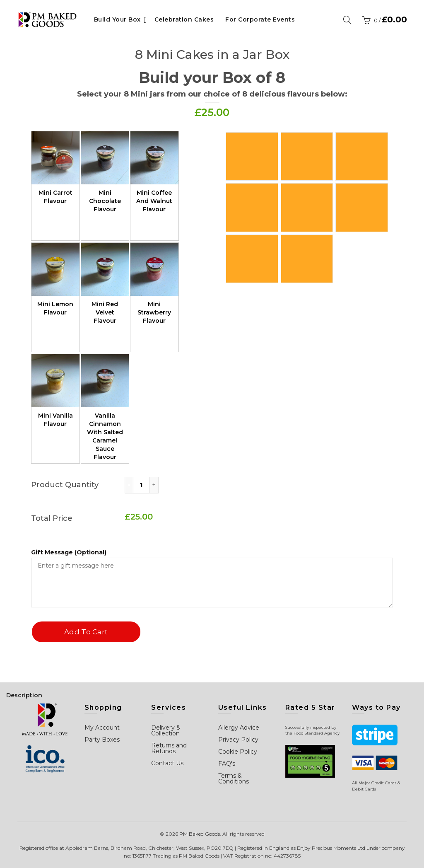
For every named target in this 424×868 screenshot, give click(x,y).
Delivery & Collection (166, 730)
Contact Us (167, 763)
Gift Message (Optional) (69, 552)
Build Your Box (117, 19)
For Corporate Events (260, 19)
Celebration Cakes (184, 19)
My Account (102, 728)
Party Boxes (102, 740)
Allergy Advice (239, 728)
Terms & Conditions (234, 779)
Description (24, 695)
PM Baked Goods (200, 834)
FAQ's (227, 764)
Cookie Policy (238, 752)
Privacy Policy (238, 740)
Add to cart (86, 632)
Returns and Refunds (169, 748)
